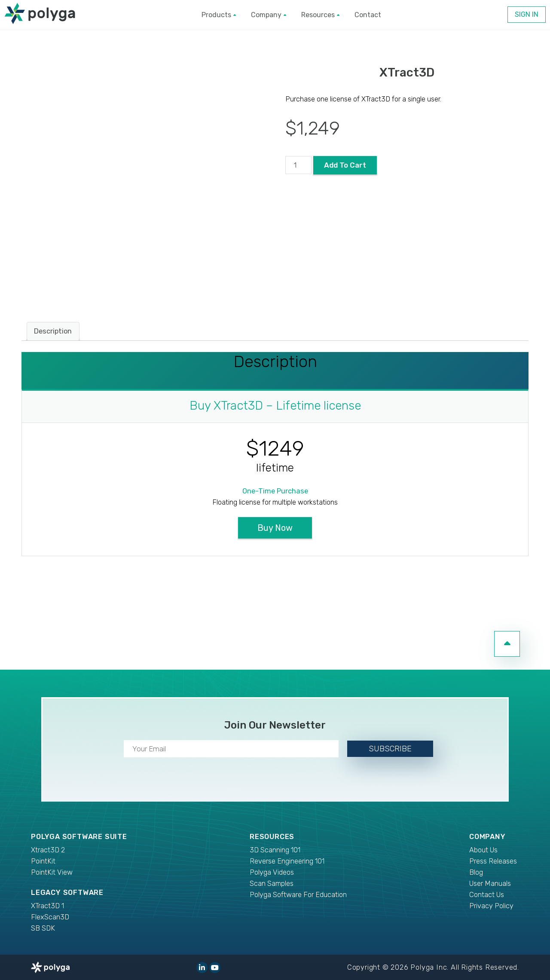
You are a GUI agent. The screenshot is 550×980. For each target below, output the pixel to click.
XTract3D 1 (47, 906)
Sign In (527, 14)
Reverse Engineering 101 (287, 861)
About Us (483, 850)
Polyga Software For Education (298, 895)
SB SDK (43, 928)
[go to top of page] (507, 644)
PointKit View (52, 872)
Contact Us (487, 895)
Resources (320, 15)
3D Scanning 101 (275, 850)
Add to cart (345, 165)
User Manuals (490, 884)
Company (269, 15)
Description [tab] (53, 331)
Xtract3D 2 (48, 850)
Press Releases (493, 861)
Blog (476, 872)
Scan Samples (272, 884)
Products (219, 15)
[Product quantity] (299, 165)
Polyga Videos (272, 872)
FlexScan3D (50, 917)
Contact (368, 15)
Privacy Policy (491, 906)
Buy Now (275, 528)
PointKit (43, 861)
